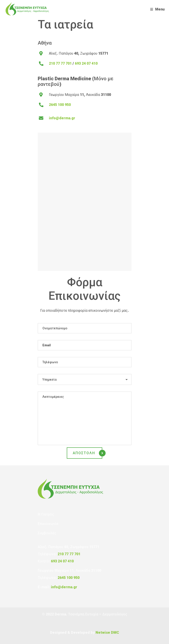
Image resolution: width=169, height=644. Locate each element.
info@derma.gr (62, 118)
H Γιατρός (46, 514)
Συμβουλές (47, 533)
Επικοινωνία (48, 524)
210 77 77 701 (60, 63)
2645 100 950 (60, 105)
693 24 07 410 (86, 63)
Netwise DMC (107, 633)
